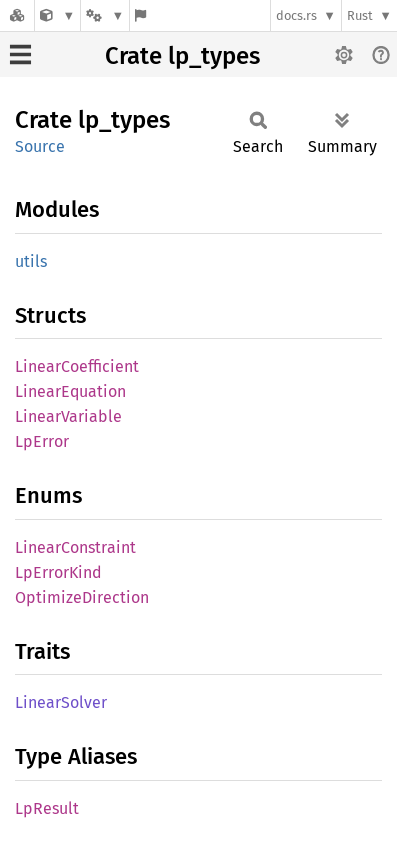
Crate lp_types (182, 56)
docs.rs (296, 15)
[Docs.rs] (17, 15)
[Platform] (105, 15)
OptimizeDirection (82, 597)
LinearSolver (61, 702)
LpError (42, 441)
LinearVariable (68, 416)
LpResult (47, 808)
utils (31, 261)
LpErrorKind (58, 572)
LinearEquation (70, 391)
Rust (360, 15)
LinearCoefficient (77, 366)
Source (40, 146)
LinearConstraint (75, 547)
